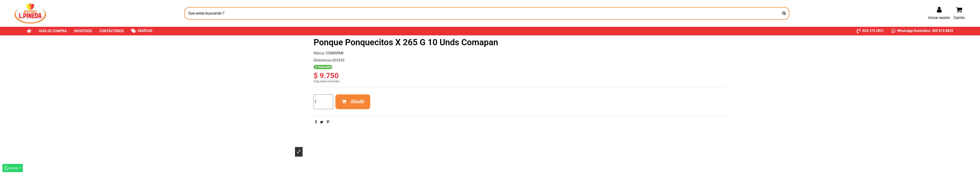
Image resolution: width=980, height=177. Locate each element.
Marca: (319, 53)
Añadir (353, 102)
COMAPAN (335, 53)
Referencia (322, 60)
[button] (870, 31)
